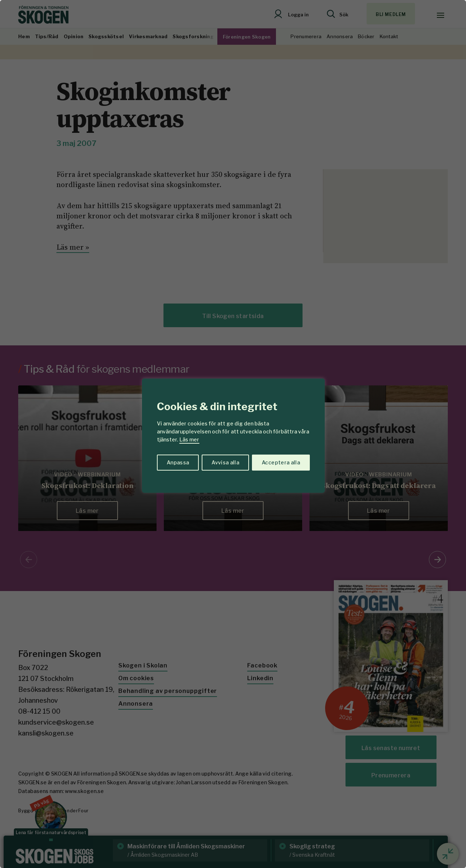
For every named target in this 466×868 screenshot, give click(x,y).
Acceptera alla (281, 462)
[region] (233, 434)
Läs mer (189, 439)
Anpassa (178, 462)
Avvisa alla (225, 462)
